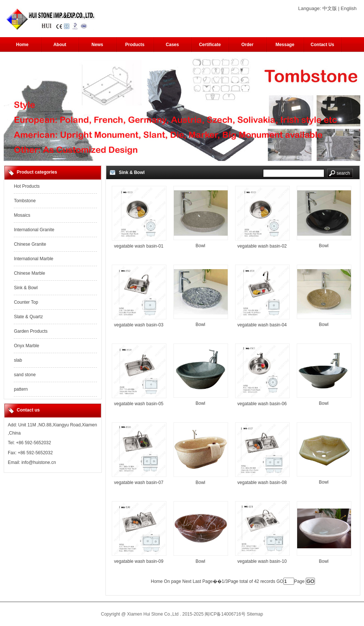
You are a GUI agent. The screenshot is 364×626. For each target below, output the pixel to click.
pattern (21, 389)
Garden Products (31, 331)
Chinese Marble (29, 273)
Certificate (210, 45)
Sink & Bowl (26, 288)
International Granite (34, 230)
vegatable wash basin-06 (262, 404)
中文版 (330, 8)
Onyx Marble (26, 346)
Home (22, 45)
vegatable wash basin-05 (139, 404)
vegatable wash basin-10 (262, 561)
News (97, 45)
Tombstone (25, 201)
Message (285, 45)
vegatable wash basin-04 (262, 325)
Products (135, 45)
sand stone (25, 375)
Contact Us (322, 45)
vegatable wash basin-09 (139, 561)
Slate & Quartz (28, 317)
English (349, 8)
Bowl (200, 246)
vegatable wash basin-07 (139, 483)
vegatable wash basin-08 (262, 483)
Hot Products (27, 186)
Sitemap (255, 614)
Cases (172, 45)
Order (248, 45)
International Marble (33, 259)
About (60, 45)
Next (187, 581)
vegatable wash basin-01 (139, 246)
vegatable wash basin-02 (262, 246)
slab (18, 360)
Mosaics (22, 215)
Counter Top (26, 302)
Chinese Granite (30, 244)
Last (197, 581)
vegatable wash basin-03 (139, 325)
